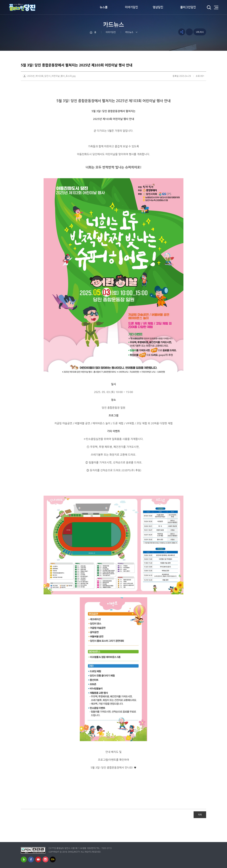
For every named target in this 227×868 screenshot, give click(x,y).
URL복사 (200, 32)
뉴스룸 (104, 7)
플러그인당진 (188, 7)
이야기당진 (131, 7)
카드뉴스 (129, 32)
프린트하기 (189, 32)
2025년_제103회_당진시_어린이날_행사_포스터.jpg (51, 76)
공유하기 (182, 32)
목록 (200, 814)
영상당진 (158, 7)
